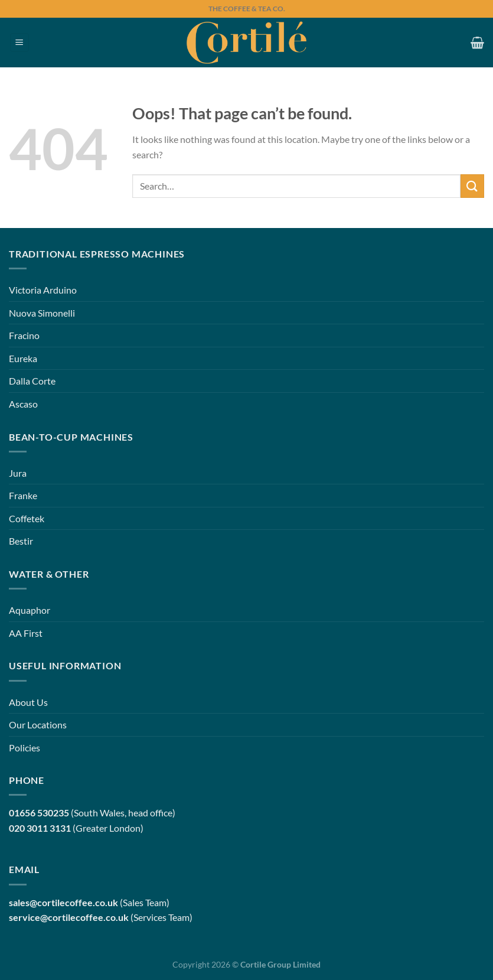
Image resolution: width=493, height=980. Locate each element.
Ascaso (23, 404)
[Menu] (19, 43)
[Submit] (472, 186)
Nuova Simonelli (42, 313)
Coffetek (27, 518)
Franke (23, 495)
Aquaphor (30, 610)
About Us (28, 702)
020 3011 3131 (40, 828)
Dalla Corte (32, 381)
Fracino (24, 335)
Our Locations (38, 725)
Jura (18, 473)
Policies (25, 748)
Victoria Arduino (43, 290)
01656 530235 (39, 813)
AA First (26, 633)
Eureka (23, 358)
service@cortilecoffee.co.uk (69, 917)
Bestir (21, 541)
